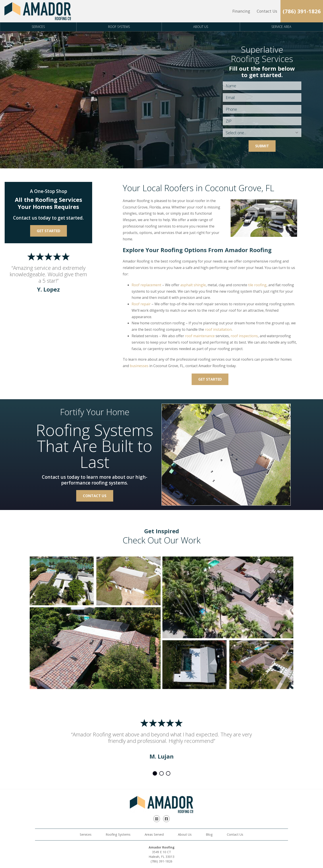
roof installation (218, 329)
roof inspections (244, 336)
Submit (262, 146)
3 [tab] (168, 773)
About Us (201, 27)
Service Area (281, 27)
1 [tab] (155, 773)
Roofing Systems (118, 834)
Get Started (210, 379)
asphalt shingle (193, 285)
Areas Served (154, 834)
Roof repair (141, 304)
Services (38, 27)
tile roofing (257, 285)
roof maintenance (200, 336)
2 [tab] (161, 773)
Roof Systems (119, 27)
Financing (241, 11)
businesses (139, 366)
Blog (209, 834)
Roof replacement (146, 285)
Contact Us (267, 11)
